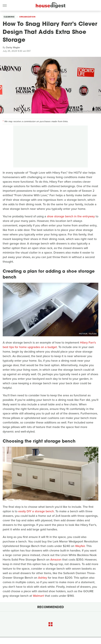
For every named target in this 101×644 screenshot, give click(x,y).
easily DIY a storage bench (36, 511)
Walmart (38, 596)
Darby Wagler (13, 48)
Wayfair (80, 546)
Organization (27, 17)
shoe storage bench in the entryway (71, 216)
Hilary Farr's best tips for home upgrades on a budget (49, 345)
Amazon (56, 560)
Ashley (43, 578)
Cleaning (9, 17)
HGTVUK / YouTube (88, 334)
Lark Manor (92, 498)
